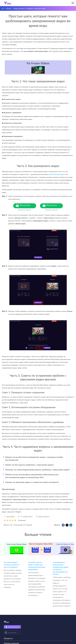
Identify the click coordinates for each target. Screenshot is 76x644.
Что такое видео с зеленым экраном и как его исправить (12, 565)
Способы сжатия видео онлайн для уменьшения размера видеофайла (37, 566)
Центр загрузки (12, 627)
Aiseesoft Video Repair (57, 174)
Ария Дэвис (11, 516)
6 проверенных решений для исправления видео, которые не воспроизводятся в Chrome (61, 568)
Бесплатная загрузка (28, 206)
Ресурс (9, 8)
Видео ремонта (19, 8)
